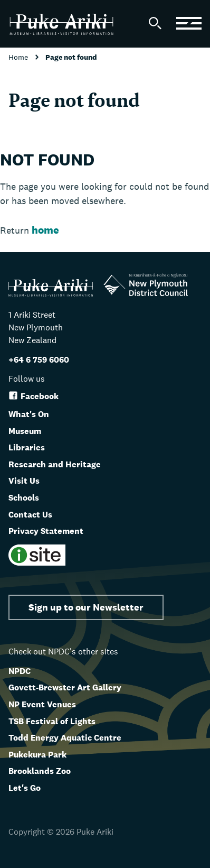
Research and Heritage (55, 464)
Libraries (27, 447)
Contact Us (30, 515)
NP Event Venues (42, 704)
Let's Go (25, 788)
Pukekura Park (37, 755)
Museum (25, 431)
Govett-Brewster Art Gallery (65, 687)
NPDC (20, 671)
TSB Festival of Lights (52, 721)
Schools (24, 498)
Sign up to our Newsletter (86, 607)
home (45, 230)
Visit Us (24, 481)
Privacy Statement (46, 531)
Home (19, 57)
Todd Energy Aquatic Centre (65, 738)
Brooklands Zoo (40, 771)
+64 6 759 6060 (39, 360)
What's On (29, 414)
